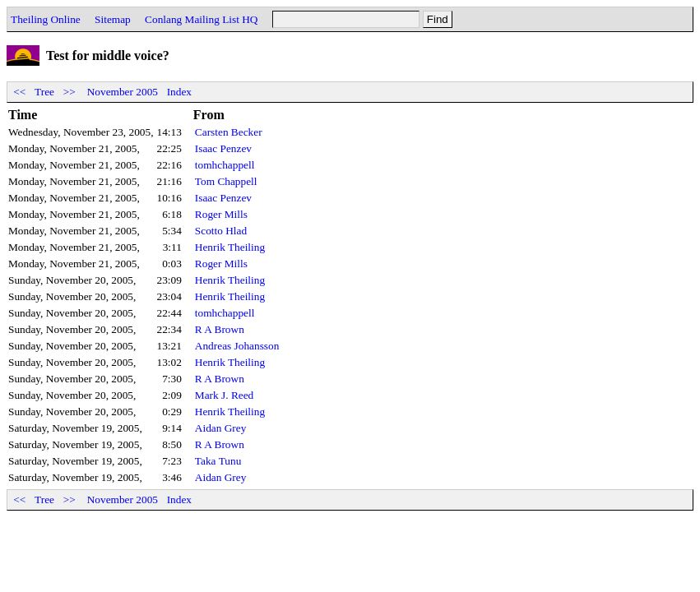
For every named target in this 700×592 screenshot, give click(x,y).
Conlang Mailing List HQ (201, 19)
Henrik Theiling (230, 247)
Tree (44, 92)
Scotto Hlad (221, 231)
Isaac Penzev (223, 148)
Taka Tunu (218, 461)
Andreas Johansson (237, 346)
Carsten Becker (229, 132)
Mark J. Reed (224, 395)
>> (69, 92)
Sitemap (113, 19)
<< (20, 92)
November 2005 (123, 92)
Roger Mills (221, 214)
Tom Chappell (226, 181)
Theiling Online (46, 19)
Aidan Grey (221, 428)
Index (179, 92)
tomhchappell (225, 165)
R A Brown (220, 329)
